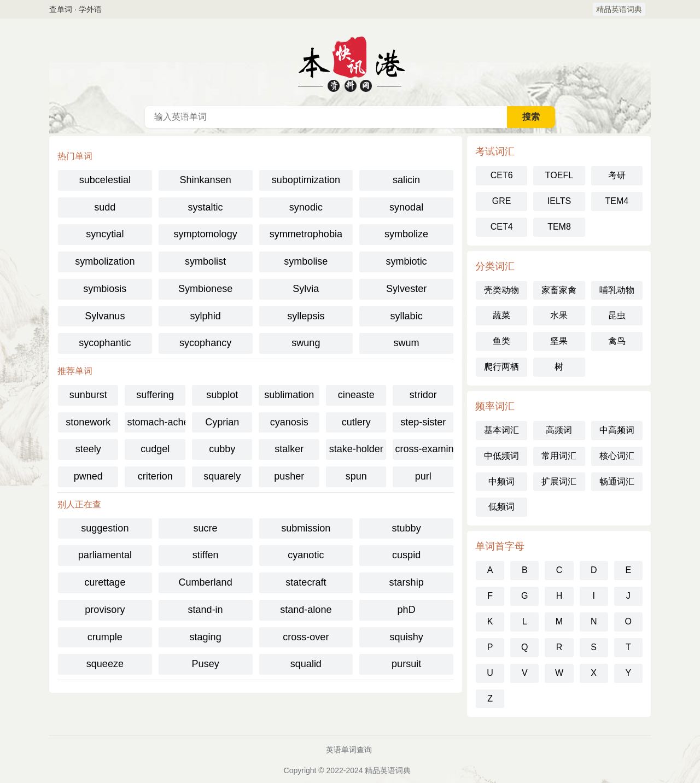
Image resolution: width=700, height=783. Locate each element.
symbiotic (407, 261)
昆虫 (617, 315)
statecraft (306, 582)
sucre (206, 528)
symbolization (105, 261)
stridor (423, 395)
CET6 (502, 175)
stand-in (206, 610)
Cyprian (222, 422)
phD (407, 610)
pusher (289, 476)
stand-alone (306, 610)
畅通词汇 (617, 481)
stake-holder (356, 449)
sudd (105, 207)
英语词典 (350, 62)
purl (423, 476)
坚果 (559, 341)
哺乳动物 (617, 290)
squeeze (105, 664)
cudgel (155, 449)
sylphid (206, 316)
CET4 (502, 227)
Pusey (206, 664)
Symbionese (205, 289)
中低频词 (501, 456)
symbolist (205, 261)
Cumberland (206, 582)
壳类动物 (501, 290)
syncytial (105, 234)
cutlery (356, 422)
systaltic (206, 207)
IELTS (559, 201)
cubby (222, 449)
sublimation (289, 395)
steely (88, 449)
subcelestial (105, 180)
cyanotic (306, 555)
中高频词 (617, 430)
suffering (155, 395)
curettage (105, 582)
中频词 (501, 481)
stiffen (206, 555)
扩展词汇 (559, 481)
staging (206, 637)
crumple (105, 637)
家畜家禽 (559, 290)
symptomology (206, 234)
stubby (407, 528)
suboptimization (306, 180)
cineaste (356, 395)
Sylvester (406, 289)
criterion (155, 476)
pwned (88, 476)
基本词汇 (501, 430)
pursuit (406, 664)
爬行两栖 (501, 367)
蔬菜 (501, 315)
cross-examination (424, 449)
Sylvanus (105, 316)
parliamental (105, 555)
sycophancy (205, 343)
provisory (105, 610)
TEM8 (559, 227)
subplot (222, 395)
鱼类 (501, 341)
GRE (502, 201)
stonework (88, 422)
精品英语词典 (619, 9)
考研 (617, 175)
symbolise (306, 261)
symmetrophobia (306, 234)
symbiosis (105, 289)
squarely (222, 476)
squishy (407, 637)
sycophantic (105, 343)
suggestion (105, 528)
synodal (406, 207)
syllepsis (306, 316)
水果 (559, 315)
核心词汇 (617, 456)
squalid (306, 664)
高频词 (559, 430)
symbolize (406, 234)
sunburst (88, 395)
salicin (406, 180)
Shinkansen (206, 180)
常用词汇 (559, 456)
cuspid (406, 555)
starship (407, 582)
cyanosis (289, 422)
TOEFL (559, 175)
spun (356, 476)
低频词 (501, 507)
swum (407, 343)
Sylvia (306, 289)
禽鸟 (617, 341)
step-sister (423, 422)
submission (306, 528)
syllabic (407, 316)
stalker (289, 449)
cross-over (306, 637)
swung (306, 343)
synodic (306, 207)
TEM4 (617, 201)
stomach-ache (156, 422)
